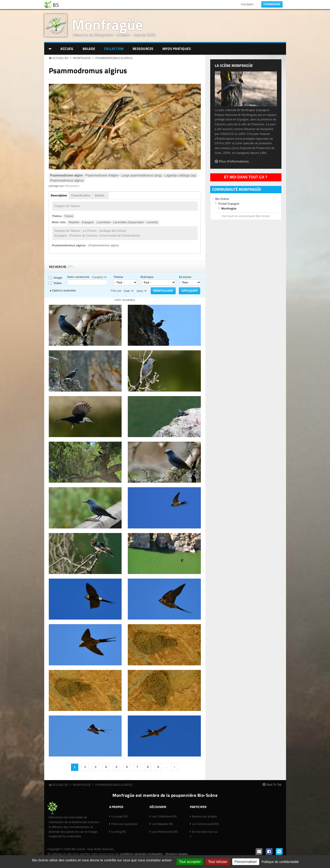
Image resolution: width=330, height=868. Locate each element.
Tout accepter (190, 862)
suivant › (175, 767)
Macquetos (72, 186)
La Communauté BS (206, 824)
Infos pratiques (177, 49)
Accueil (67, 49)
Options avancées (64, 290)
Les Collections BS (164, 816)
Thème (118, 277)
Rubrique (147, 277)
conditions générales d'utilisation (141, 854)
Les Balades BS (162, 824)
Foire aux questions (124, 824)
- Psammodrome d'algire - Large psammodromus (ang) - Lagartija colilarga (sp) (123, 175)
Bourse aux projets (205, 816)
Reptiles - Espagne (81, 222)
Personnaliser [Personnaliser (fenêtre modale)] (246, 862)
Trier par (116, 291)
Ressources (143, 49)
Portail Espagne (229, 204)
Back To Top (274, 785)
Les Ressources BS (165, 832)
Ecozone (185, 277)
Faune (69, 216)
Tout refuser (218, 862)
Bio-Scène (222, 199)
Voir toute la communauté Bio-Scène (246, 216)
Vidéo (58, 283)
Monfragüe (107, 24)
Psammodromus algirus (114, 58)
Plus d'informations (234, 161)
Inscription (247, 4)
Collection (114, 49)
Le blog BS (119, 832)
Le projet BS (120, 816)
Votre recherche (78, 277)
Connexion (272, 4)
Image (58, 278)
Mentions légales (177, 854)
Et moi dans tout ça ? (246, 177)
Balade (89, 49)
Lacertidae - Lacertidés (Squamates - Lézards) (127, 222)
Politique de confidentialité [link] (280, 862)
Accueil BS (60, 58)
